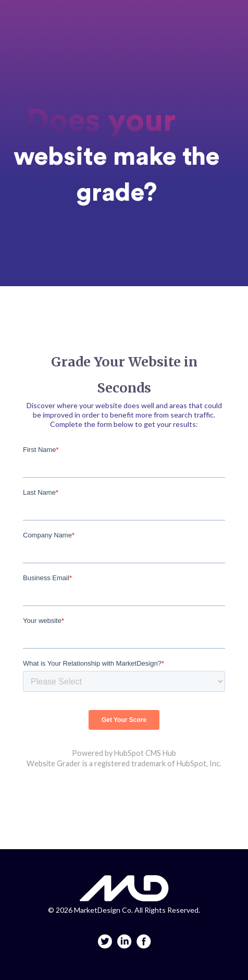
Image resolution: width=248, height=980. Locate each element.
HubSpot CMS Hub (145, 753)
